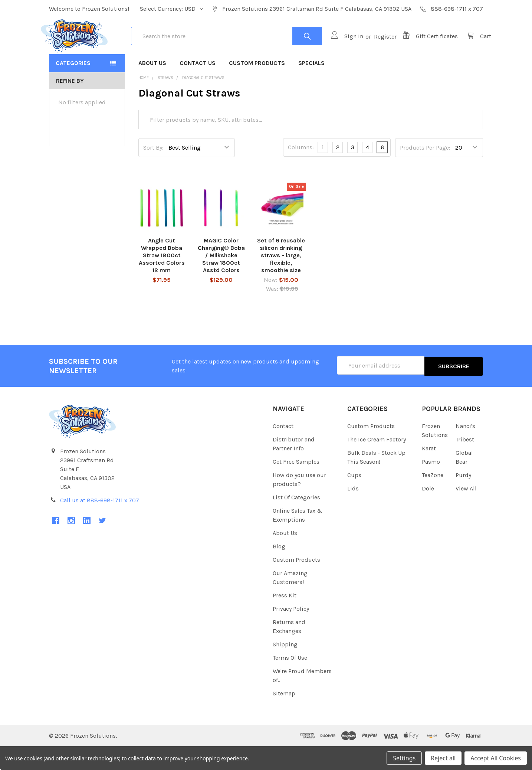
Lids (353, 512)
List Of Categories (296, 521)
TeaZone (433, 498)
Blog (279, 570)
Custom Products (257, 87)
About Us (152, 87)
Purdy (463, 498)
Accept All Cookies (496, 758)
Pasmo (431, 485)
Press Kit (285, 619)
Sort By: (153, 172)
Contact (283, 449)
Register (377, 48)
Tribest (465, 463)
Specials (311, 87)
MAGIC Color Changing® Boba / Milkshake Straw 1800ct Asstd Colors (221, 280)
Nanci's (465, 449)
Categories (73, 87)
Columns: (301, 172)
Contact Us (198, 87)
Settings (404, 758)
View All (466, 512)
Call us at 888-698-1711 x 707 (100, 524)
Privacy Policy (291, 632)
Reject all (443, 758)
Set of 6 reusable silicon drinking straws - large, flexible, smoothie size (281, 280)
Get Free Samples (296, 485)
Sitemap (284, 717)
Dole (428, 512)
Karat (429, 472)
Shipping (285, 668)
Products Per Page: (425, 172)
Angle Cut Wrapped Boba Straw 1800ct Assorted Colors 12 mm (162, 280)
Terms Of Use (290, 681)
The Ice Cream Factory (377, 463)
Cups (354, 498)
